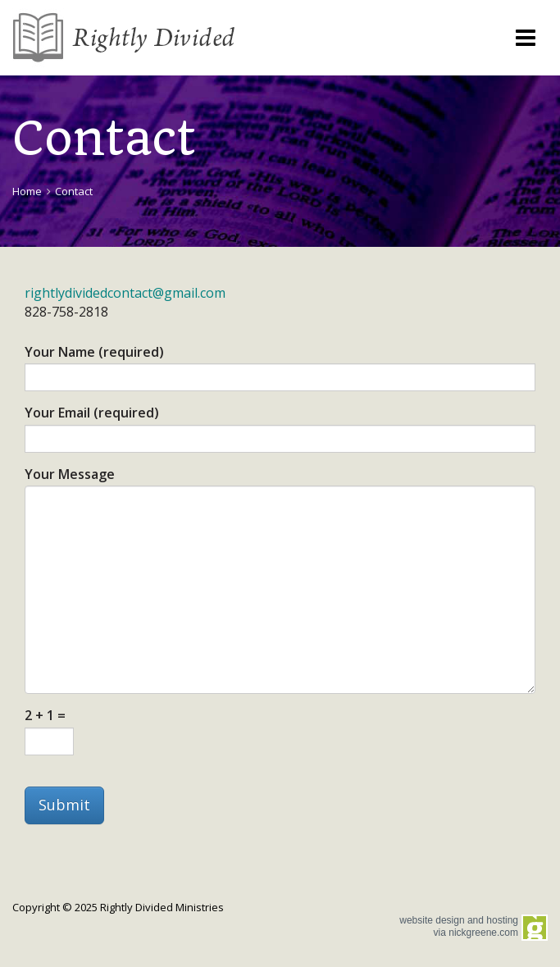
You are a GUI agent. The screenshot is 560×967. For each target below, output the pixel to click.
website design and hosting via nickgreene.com (459, 926)
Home (27, 191)
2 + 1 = (45, 716)
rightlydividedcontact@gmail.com (125, 293)
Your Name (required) (94, 353)
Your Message (70, 475)
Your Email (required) (92, 413)
